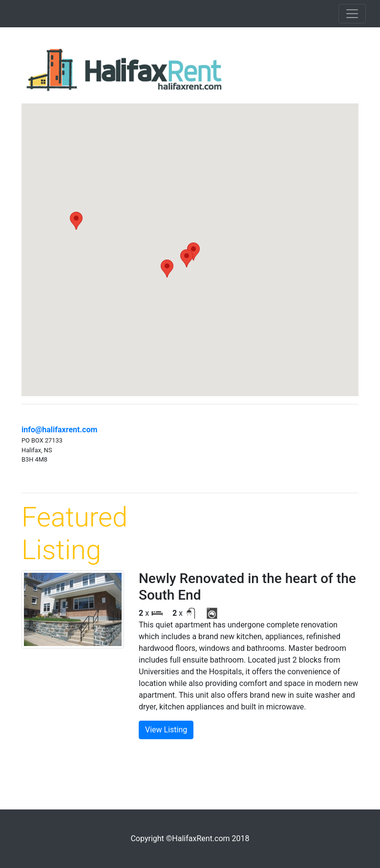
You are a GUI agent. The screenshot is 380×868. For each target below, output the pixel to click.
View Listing (166, 730)
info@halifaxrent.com (59, 430)
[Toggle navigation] (352, 14)
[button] (167, 269)
